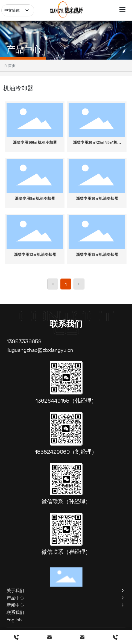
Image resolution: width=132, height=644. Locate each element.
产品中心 (24, 49)
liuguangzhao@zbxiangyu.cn (40, 350)
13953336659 (24, 341)
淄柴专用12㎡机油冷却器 (35, 255)
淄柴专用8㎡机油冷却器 (35, 199)
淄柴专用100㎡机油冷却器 (35, 143)
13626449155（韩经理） (66, 400)
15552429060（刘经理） (66, 452)
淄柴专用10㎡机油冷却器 (97, 199)
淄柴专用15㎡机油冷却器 (97, 255)
